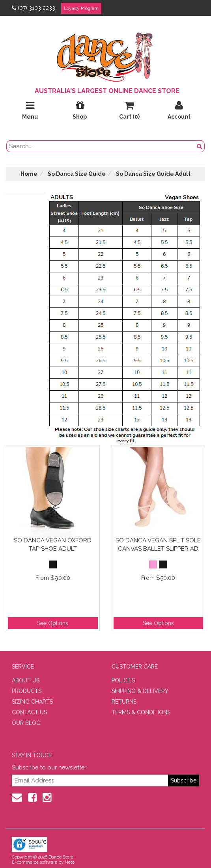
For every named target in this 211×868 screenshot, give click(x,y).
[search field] (101, 146)
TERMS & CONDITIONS (141, 712)
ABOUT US (26, 680)
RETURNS (124, 702)
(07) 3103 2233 (34, 8)
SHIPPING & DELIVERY (140, 691)
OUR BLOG (26, 723)
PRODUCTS (27, 691)
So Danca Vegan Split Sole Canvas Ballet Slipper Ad (158, 545)
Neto (70, 862)
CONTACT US (29, 712)
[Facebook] (32, 797)
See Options (53, 623)
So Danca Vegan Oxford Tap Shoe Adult (53, 545)
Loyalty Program (81, 8)
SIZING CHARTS (32, 702)
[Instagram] (47, 797)
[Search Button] (200, 146)
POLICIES (123, 680)
